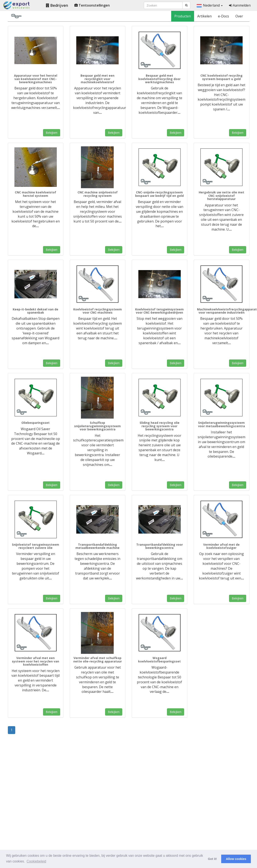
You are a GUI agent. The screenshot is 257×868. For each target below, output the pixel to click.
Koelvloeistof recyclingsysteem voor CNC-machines (98, 311)
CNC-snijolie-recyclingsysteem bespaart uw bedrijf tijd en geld (159, 194)
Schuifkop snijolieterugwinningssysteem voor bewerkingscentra (97, 426)
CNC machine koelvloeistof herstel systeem (35, 194)
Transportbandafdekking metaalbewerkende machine (97, 546)
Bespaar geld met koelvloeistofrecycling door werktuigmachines (159, 79)
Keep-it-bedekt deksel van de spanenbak (35, 311)
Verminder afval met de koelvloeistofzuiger (221, 546)
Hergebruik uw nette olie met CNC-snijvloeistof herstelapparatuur (222, 196)
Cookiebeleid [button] (36, 861)
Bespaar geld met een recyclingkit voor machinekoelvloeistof (97, 79)
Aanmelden (240, 5)
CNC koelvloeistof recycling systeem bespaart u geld (222, 77)
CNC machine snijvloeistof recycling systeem (98, 194)
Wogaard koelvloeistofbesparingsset (159, 659)
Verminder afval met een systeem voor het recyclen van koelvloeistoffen (35, 661)
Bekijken (52, 133)
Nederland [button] (210, 5)
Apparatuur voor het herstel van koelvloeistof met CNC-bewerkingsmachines (36, 79)
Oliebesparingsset (35, 423)
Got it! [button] (212, 859)
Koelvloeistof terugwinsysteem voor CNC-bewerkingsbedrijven (159, 311)
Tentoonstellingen (92, 5)
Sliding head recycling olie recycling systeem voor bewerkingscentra (160, 426)
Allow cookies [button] (236, 859)
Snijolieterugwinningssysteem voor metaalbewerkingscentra (222, 424)
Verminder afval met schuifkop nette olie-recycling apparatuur (98, 659)
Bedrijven (57, 5)
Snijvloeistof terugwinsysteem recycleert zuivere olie (35, 546)
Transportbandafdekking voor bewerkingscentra (160, 546)
